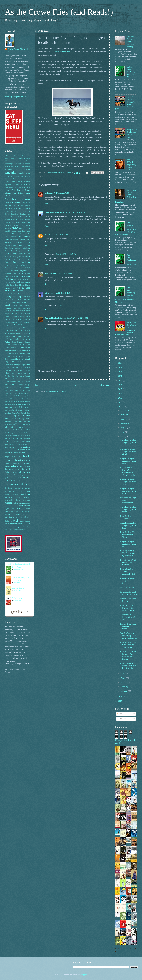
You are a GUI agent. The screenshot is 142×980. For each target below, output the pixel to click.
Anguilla (10, 173)
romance (22, 503)
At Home (16, 185)
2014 (121, 394)
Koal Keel (16, 288)
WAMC (27, 427)
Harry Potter (24, 259)
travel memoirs (11, 524)
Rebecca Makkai (11, 345)
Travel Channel (16, 419)
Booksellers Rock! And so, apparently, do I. (128, 572)
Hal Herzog (14, 257)
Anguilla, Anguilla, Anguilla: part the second (128, 544)
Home (73, 385)
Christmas (16, 203)
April (123, 678)
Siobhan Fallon (24, 362)
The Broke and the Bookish (62, 52)
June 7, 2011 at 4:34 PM (76, 212)
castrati (7, 463)
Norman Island (10, 328)
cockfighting (16, 463)
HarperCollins (10, 259)
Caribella (26, 200)
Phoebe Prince (17, 336)
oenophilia (8, 497)
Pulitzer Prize (10, 342)
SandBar (22, 353)
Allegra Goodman (23, 164)
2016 (121, 385)
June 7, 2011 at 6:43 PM (59, 235)
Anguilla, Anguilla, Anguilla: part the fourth (128, 509)
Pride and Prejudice (12, 339)
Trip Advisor (26, 419)
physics (18, 500)
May (123, 674)
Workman (26, 439)
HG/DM (27, 254)
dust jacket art (11, 469)
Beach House (14, 187)
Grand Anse (10, 251)
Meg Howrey (17, 601)
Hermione (8, 265)
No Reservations (24, 325)
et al (28, 469)
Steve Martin (20, 376)
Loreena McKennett (22, 299)
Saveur (10, 356)
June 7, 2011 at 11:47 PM (60, 293)
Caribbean (12, 199)
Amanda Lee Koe (18, 570)
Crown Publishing (11, 214)
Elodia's (15, 228)
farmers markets (18, 472)
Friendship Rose (11, 245)
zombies (22, 530)
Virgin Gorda (17, 427)
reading (8, 503)
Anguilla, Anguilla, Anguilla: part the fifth (128, 491)
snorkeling (15, 512)
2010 (121, 697)
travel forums (25, 521)
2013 (121, 398)
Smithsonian (9, 365)
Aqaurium (8, 185)
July (123, 432)
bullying (27, 461)
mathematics (9, 491)
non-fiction (25, 494)
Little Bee (26, 297)
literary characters (12, 484)
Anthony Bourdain (23, 182)
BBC (22, 185)
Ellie (47, 193)
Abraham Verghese (21, 161)
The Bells (16, 387)
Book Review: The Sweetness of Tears (128, 535)
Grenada (26, 251)
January (124, 691)
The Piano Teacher (17, 402)
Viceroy (23, 424)
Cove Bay (8, 208)
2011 (121, 406)
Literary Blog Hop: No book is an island (128, 626)
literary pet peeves (22, 489)
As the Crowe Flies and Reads (18, 51)
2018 (121, 376)
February (125, 687)
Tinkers (14, 413)
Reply (47, 204)
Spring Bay (18, 370)
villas (20, 524)
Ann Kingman (15, 176)
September (125, 423)
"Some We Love (11, 155)
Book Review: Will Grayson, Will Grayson (128, 562)
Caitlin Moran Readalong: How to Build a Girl (131, 260)
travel (14, 520)
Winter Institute (15, 438)
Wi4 (6, 439)
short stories (24, 506)
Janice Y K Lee (19, 279)
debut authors (17, 466)
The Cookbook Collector (13, 390)
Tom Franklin (22, 413)
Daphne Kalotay (17, 217)
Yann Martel (20, 442)
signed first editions (14, 508)
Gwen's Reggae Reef (14, 254)
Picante (27, 336)
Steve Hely (12, 376)
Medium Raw (17, 314)
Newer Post (42, 385)
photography (9, 500)
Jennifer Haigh (15, 282)
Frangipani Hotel (22, 242)
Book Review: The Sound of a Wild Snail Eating (128, 645)
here (61, 305)
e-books (21, 469)
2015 (121, 389)
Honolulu (22, 265)
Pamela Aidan (15, 334)
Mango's (8, 308)
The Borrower (25, 387)
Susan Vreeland (10, 382)
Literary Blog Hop (13, 296)
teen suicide (22, 517)
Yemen (27, 442)
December (125, 410)
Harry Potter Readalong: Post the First (132, 133)
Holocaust (15, 265)
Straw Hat (25, 379)
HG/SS (7, 257)
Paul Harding (25, 334)
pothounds (26, 500)
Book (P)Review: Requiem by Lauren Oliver (132, 165)
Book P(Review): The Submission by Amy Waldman (129, 553)
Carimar (8, 203)
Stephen (48, 273)
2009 (121, 701)
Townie (8, 419)
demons (27, 466)
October (124, 419)
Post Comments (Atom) (56, 391)
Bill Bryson (17, 190)
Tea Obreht (13, 385)
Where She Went (17, 436)
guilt (6, 478)
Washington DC (10, 430)
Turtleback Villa (11, 421)
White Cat (26, 436)
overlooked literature (22, 497)
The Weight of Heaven (14, 410)
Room (12, 350)
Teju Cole (8, 387)
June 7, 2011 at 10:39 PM (63, 273)
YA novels (10, 441)
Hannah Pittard (24, 257)
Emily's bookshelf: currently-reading (20, 564)
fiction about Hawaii (13, 475)
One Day (12, 331)
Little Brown (10, 299)
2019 (121, 372)
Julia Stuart (25, 282)
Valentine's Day (24, 421)
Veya (17, 424)
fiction (26, 472)
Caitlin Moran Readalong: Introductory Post (132, 72)
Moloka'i (16, 316)
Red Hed (22, 345)
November (125, 415)
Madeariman (16, 302)
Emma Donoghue (18, 231)
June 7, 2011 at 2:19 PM (59, 193)
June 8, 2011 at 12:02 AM (78, 318)
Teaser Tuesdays (24, 385)
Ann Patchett (25, 176)
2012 (121, 402)
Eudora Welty (25, 234)
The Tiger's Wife (19, 404)
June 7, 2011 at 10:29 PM (66, 254)
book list (16, 457)
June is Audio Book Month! (128, 600)
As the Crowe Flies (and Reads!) (59, 12)
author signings (23, 447)
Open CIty (19, 331)
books (19, 460)
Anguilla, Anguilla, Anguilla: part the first (128, 581)
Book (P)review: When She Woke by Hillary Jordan (128, 666)
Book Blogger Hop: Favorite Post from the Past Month (128, 655)
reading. (15, 503)
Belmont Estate (24, 187)
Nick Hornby (24, 322)
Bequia (7, 190)
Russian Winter (21, 350)
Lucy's (7, 302)
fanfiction (8, 472)
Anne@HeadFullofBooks (55, 318)
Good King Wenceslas (13, 248)
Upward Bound (18, 588)
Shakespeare (20, 359)
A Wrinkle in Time (22, 158)
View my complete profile (15, 96)
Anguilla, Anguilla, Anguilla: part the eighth (128, 452)
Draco (24, 223)
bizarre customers (18, 453)
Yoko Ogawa (9, 444)
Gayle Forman (24, 245)
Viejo (28, 424)
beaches (22, 450)
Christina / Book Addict (55, 212)
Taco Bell (20, 382)
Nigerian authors (11, 325)
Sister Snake (17, 567)
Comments (122, 719)
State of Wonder (17, 373)
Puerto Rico (25, 339)
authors (8, 450)
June (123, 436)
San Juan (15, 353)
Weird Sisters (21, 430)
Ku (23, 288)
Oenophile (19, 328)
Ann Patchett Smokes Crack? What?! (128, 617)
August (124, 428)
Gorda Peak (26, 248)
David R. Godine (17, 220)
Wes (46, 235)
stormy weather (24, 512)
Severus (12, 359)
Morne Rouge (25, 316)
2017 (121, 380)
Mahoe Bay (18, 305)
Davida (27, 220)
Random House (23, 342)
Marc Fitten (17, 308)
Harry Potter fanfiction (17, 262)
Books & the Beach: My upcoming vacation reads (128, 608)
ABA (7, 161)
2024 (121, 363)
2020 (121, 367)
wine (12, 527)
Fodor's (22, 239)
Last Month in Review (17, 289)
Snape (23, 365)
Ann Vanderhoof (12, 179)
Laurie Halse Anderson (20, 294)
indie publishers (23, 481)
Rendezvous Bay (17, 348)
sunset (15, 517)
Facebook (13, 237)
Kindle (27, 285)
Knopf (7, 288)
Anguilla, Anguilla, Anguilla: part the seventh (128, 461)
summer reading (12, 514)
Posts (120, 714)
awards (14, 450)
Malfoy (27, 305)
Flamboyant (14, 240)
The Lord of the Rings (18, 399)
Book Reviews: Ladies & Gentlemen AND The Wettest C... (128, 471)
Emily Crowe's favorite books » (126, 950)
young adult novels (12, 529)
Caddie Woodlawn (22, 196)
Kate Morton (20, 285)
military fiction (23, 491)
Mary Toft (15, 311)
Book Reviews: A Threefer (127, 517)
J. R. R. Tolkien (23, 274)
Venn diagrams (10, 424)
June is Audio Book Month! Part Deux (129, 593)
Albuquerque (9, 164)
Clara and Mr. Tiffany (21, 206)
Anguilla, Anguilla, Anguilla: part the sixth (128, 482)
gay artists (26, 475)
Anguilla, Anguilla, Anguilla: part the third (128, 525)
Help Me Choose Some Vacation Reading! (130, 42)
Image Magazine (20, 271)
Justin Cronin (10, 285)
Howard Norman (16, 268)
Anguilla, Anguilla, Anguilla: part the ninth (128, 442)
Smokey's (17, 365)
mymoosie (15, 494)
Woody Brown (17, 590)
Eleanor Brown (19, 225)
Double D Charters (13, 223)
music (7, 494)
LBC (47, 293)
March (124, 682)
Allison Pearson (10, 167)
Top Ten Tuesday (51, 177)
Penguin (8, 336)
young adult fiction (22, 527)
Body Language (18, 598)
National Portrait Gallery (14, 319)
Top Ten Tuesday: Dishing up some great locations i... (128, 636)
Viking (7, 427)
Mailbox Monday (127, 588)
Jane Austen (14, 276)
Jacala (7, 276)
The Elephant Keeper (18, 393)
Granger (19, 251)
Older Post (104, 385)
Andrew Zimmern (23, 169)
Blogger (84, 974)
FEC (6, 237)
